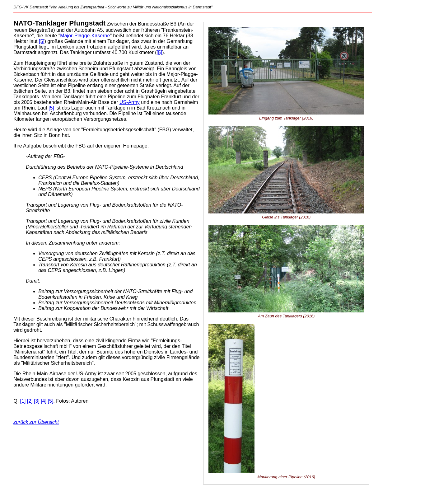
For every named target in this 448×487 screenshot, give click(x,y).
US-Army (130, 102)
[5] (42, 41)
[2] (30, 401)
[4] (44, 401)
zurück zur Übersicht (36, 422)
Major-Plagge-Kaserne (85, 36)
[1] (23, 401)
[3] (37, 401)
